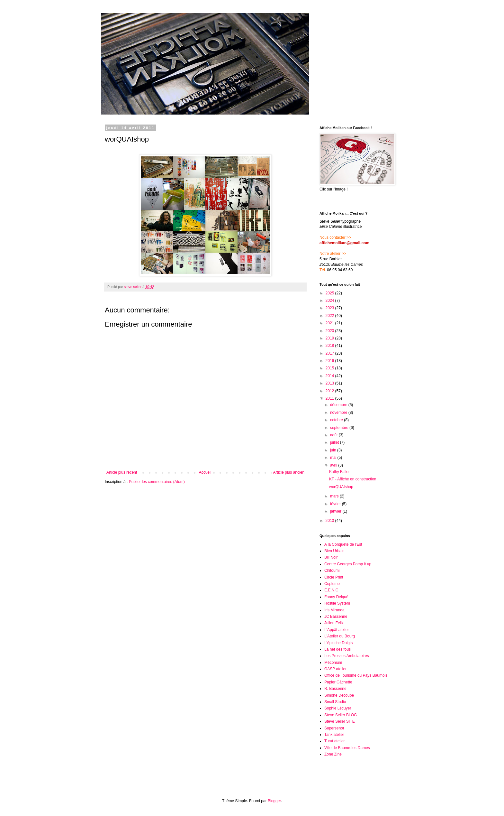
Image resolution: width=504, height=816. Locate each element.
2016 (330, 361)
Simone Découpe (339, 695)
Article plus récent (122, 472)
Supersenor (334, 728)
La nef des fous (337, 649)
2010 (330, 521)
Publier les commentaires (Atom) (157, 482)
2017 (330, 353)
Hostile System (337, 603)
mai (334, 458)
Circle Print (334, 577)
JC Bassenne (336, 617)
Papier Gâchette (338, 682)
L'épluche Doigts (338, 643)
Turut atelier (335, 741)
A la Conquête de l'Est (343, 544)
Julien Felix (334, 623)
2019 (330, 338)
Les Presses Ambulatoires (347, 656)
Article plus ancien (289, 472)
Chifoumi (332, 570)
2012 (330, 391)
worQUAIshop (341, 487)
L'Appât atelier (337, 630)
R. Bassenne (335, 689)
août (334, 435)
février (336, 504)
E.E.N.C (331, 590)
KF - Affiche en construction (353, 479)
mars (335, 496)
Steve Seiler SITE (340, 721)
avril (334, 465)
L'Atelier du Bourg (340, 636)
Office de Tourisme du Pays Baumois (356, 675)
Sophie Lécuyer (338, 708)
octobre (337, 420)
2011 (330, 398)
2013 (330, 383)
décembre (339, 405)
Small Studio (335, 702)
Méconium (333, 663)
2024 (330, 301)
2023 (330, 308)
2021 (330, 323)
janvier (336, 511)
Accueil (205, 472)
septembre (340, 428)
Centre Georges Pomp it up (348, 564)
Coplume (332, 584)
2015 (330, 368)
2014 (330, 376)
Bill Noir (331, 557)
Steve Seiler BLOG (341, 715)
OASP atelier (335, 669)
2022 (330, 316)
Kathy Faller (339, 472)
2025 (330, 293)
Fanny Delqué (336, 597)
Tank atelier (334, 735)
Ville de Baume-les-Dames (347, 748)
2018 (330, 346)
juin (334, 450)
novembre (339, 413)
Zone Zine (333, 754)
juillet (335, 442)
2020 (330, 331)
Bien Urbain (334, 551)
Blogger (274, 801)
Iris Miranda (334, 610)
